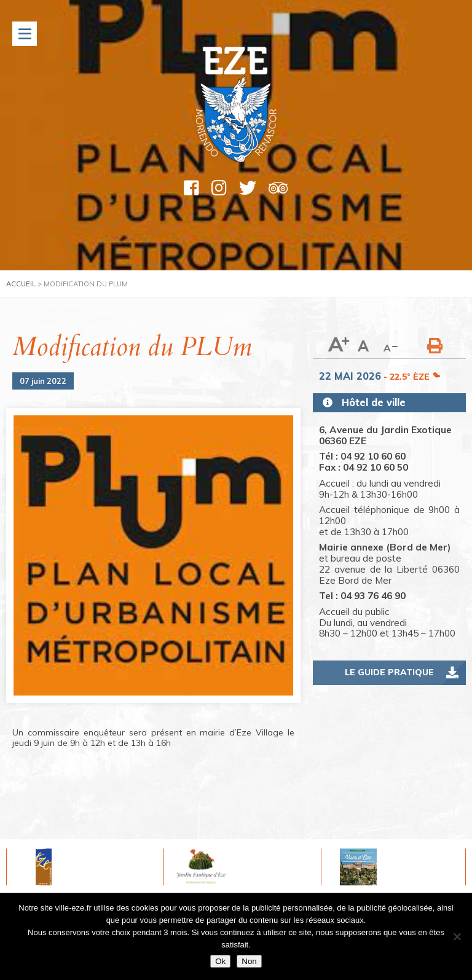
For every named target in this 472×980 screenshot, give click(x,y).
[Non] (457, 936)
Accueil (21, 284)
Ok (220, 961)
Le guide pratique (389, 672)
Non (249, 961)
